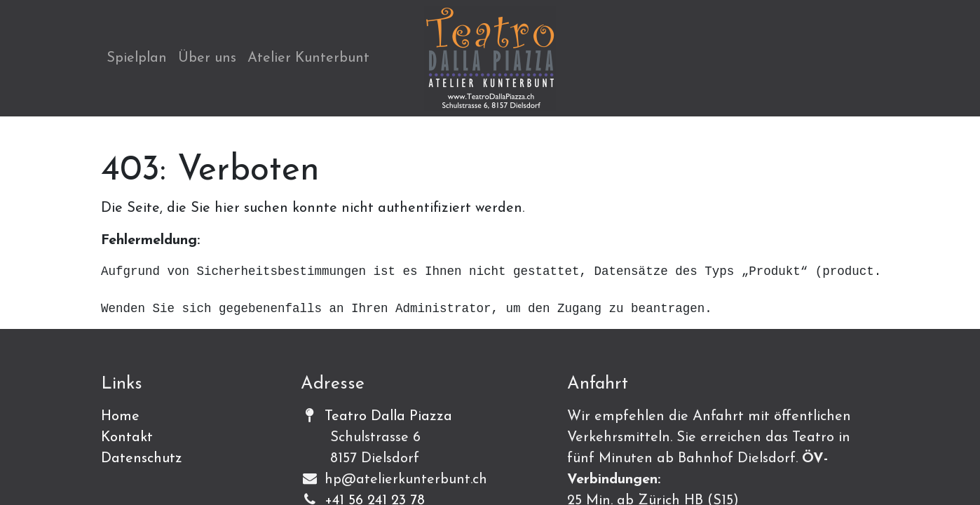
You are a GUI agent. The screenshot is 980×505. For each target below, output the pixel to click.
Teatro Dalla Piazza (388, 417)
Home (120, 417)
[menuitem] (137, 58)
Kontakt (127, 438)
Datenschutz (142, 459)
